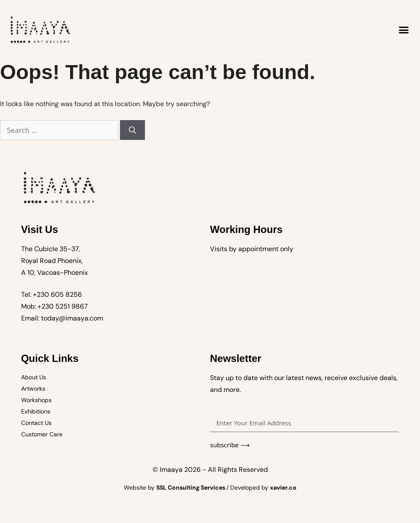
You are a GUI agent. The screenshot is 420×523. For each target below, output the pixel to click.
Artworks (33, 389)
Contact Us (36, 423)
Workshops (36, 400)
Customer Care (42, 434)
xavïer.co (283, 487)
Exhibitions (36, 411)
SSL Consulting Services (191, 487)
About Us (34, 377)
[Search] (132, 130)
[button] (404, 30)
